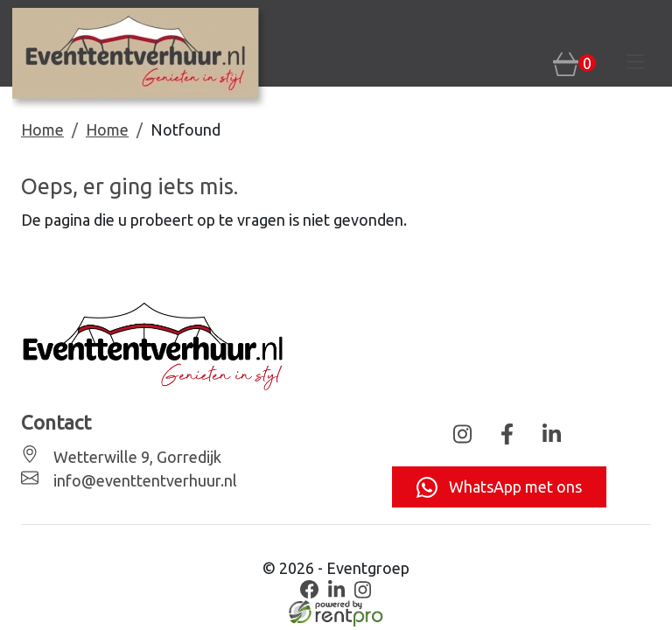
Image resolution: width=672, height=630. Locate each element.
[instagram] (363, 590)
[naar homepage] (141, 59)
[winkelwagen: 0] (574, 63)
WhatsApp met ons (499, 487)
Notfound (185, 129)
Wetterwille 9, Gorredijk (136, 457)
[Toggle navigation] (636, 63)
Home (42, 129)
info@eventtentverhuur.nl (143, 480)
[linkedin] (336, 590)
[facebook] (310, 590)
